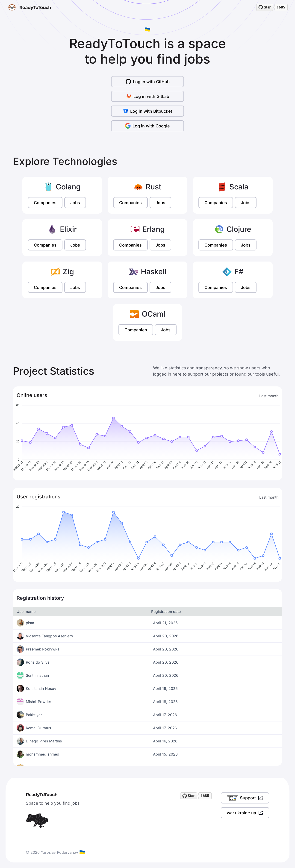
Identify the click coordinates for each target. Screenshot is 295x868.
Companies (45, 203)
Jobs (75, 203)
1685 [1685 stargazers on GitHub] (281, 7)
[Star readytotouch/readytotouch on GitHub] (265, 7)
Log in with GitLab (148, 96)
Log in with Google (147, 126)
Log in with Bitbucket (147, 111)
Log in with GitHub (148, 82)
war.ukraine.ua (245, 813)
